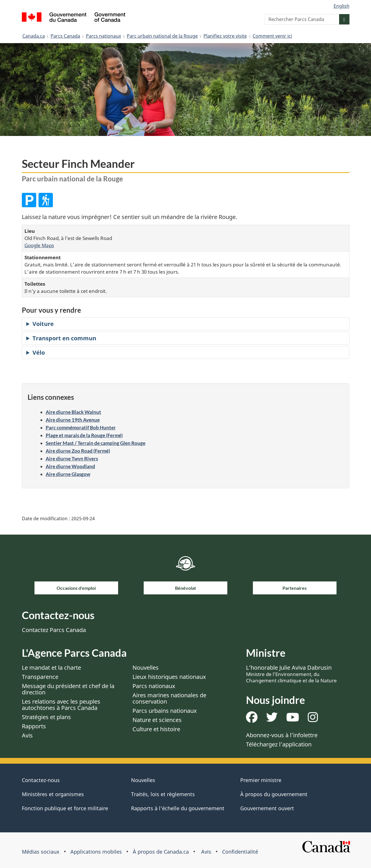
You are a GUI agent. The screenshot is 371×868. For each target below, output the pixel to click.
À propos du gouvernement (274, 794)
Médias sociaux (41, 852)
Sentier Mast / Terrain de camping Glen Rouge (96, 443)
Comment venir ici (272, 36)
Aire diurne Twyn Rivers (72, 459)
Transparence (40, 677)
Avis (27, 735)
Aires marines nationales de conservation (169, 698)
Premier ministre (261, 780)
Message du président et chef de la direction (68, 689)
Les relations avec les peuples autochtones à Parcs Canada (61, 705)
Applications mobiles (96, 852)
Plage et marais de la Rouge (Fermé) (84, 435)
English (342, 6)
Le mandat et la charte (51, 668)
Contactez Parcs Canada (54, 630)
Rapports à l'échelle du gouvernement (178, 808)
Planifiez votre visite (225, 36)
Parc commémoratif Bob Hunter (81, 428)
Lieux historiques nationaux (169, 677)
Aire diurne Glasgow (68, 474)
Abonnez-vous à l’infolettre (282, 735)
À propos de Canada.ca (161, 852)
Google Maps (39, 245)
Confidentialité (240, 852)
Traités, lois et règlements (163, 794)
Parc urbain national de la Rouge (162, 36)
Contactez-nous (41, 780)
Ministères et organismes (53, 794)
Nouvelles (146, 668)
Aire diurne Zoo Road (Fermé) (78, 451)
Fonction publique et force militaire (65, 808)
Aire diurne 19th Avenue (73, 420)
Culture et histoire (156, 729)
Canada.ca (34, 36)
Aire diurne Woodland (70, 466)
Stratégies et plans (46, 717)
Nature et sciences (157, 720)
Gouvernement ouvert (267, 808)
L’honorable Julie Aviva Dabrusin (291, 674)
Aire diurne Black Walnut (73, 412)
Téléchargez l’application (279, 744)
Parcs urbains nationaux (165, 711)
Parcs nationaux (103, 36)
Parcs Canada (65, 36)
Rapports (34, 726)
